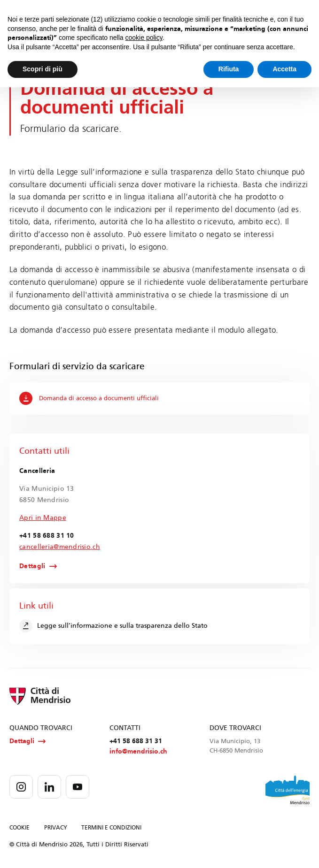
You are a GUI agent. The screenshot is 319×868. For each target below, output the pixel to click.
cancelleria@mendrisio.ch (60, 547)
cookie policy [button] (144, 38)
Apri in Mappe (43, 518)
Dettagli (32, 566)
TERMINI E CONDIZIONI (111, 828)
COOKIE (19, 828)
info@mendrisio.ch (138, 751)
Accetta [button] (284, 69)
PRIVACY (56, 828)
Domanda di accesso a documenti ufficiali (89, 398)
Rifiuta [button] (229, 69)
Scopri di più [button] (43, 69)
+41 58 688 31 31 (136, 741)
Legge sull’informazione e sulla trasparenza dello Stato (113, 626)
